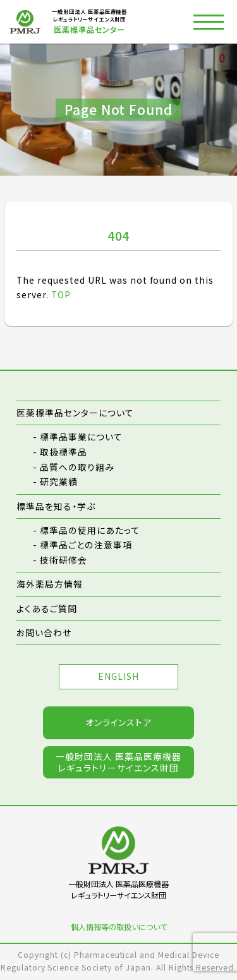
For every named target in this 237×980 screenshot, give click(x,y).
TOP (61, 294)
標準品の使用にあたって (90, 530)
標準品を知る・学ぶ (56, 506)
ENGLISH (119, 677)
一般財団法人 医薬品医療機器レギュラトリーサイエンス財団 (118, 764)
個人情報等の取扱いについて (119, 928)
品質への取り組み (77, 467)
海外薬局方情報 (50, 584)
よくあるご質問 (47, 608)
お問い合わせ (44, 633)
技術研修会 (64, 560)
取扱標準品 (64, 452)
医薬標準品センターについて (75, 413)
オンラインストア (119, 724)
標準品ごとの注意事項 (86, 545)
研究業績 (59, 481)
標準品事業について (81, 437)
